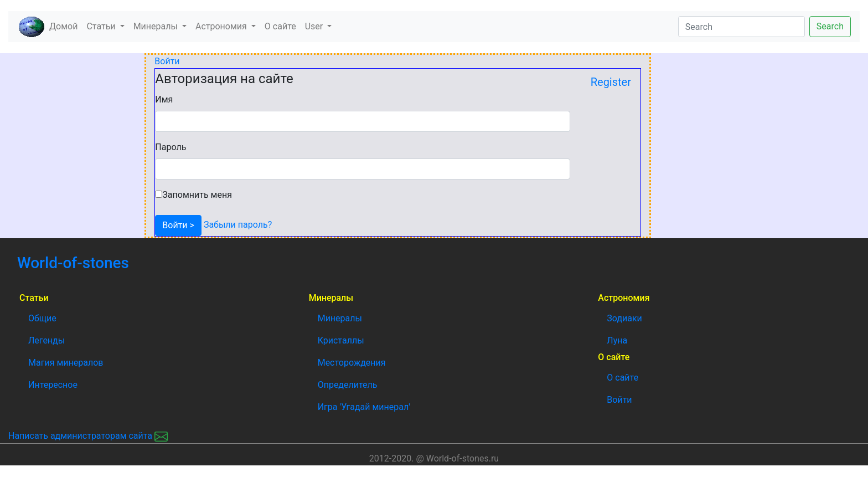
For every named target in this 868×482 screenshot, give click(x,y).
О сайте (280, 26)
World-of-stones (103, 263)
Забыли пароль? (237, 225)
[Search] (742, 27)
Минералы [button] (157, 26)
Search (830, 26)
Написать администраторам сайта (88, 436)
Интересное (53, 385)
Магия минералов (66, 363)
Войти (167, 61)
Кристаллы (341, 340)
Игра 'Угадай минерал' (364, 407)
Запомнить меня (197, 195)
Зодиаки (624, 318)
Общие (42, 318)
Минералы (340, 318)
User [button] (315, 26)
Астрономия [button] (222, 26)
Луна (617, 340)
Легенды (46, 340)
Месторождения (352, 363)
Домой (66, 26)
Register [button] (611, 82)
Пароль (170, 147)
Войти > (178, 225)
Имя (164, 99)
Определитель (348, 385)
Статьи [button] (102, 26)
